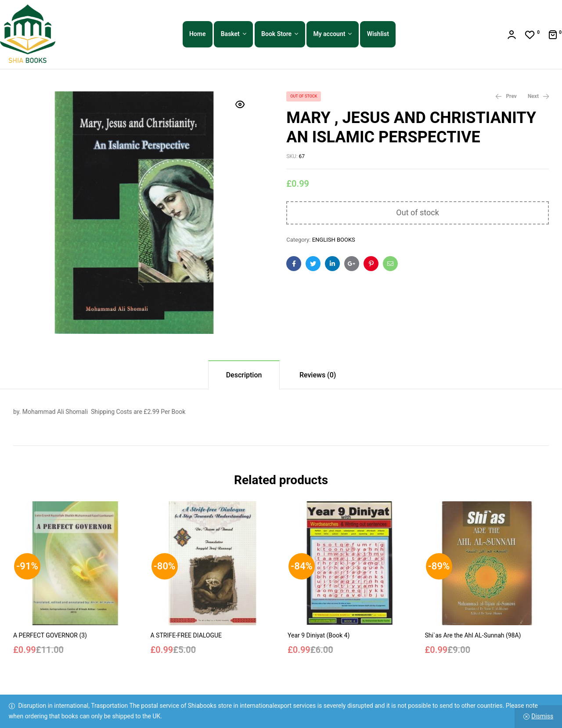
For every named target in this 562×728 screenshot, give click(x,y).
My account (329, 34)
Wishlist (378, 34)
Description (244, 375)
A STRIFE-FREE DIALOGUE (186, 635)
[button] (240, 105)
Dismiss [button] (542, 716)
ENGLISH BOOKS (334, 240)
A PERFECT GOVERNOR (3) (50, 635)
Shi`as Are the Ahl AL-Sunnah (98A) (473, 635)
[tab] (244, 375)
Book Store (276, 34)
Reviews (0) (318, 375)
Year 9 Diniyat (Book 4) (319, 635)
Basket (230, 34)
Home (198, 34)
